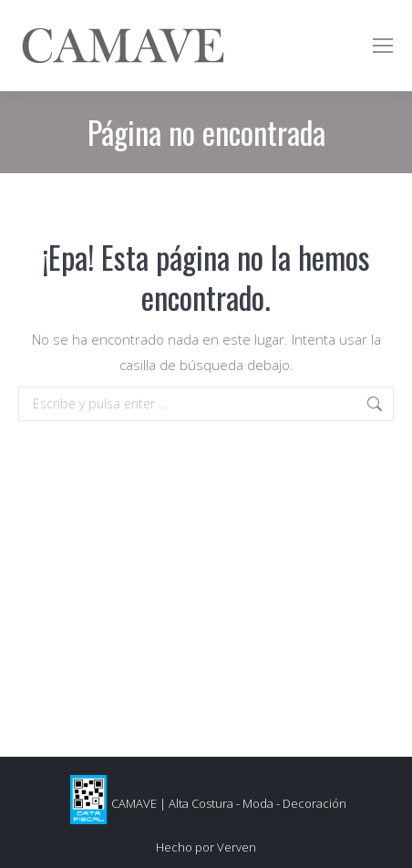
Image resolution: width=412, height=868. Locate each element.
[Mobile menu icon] (383, 46)
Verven (237, 847)
